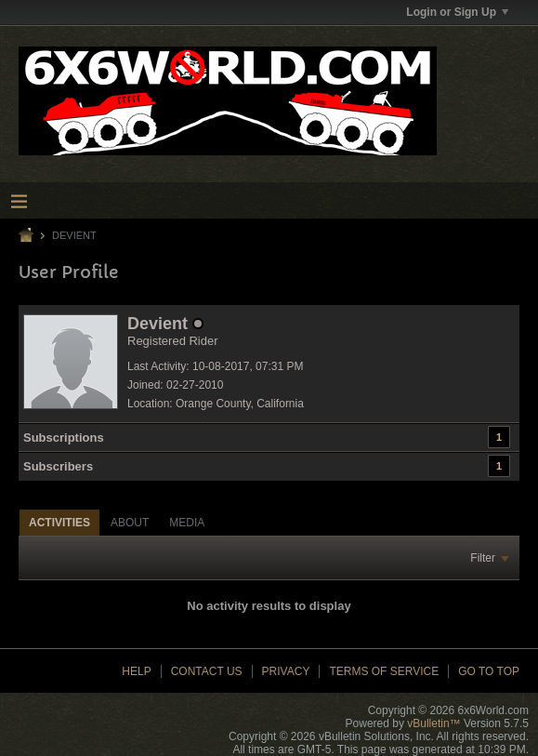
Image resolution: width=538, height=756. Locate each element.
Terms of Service (384, 671)
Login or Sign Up (457, 12)
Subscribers (58, 466)
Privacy (286, 671)
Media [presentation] (187, 523)
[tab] (59, 522)
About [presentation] (130, 523)
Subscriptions (64, 438)
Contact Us (207, 671)
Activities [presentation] (59, 523)
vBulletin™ (433, 723)
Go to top (489, 671)
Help (136, 671)
